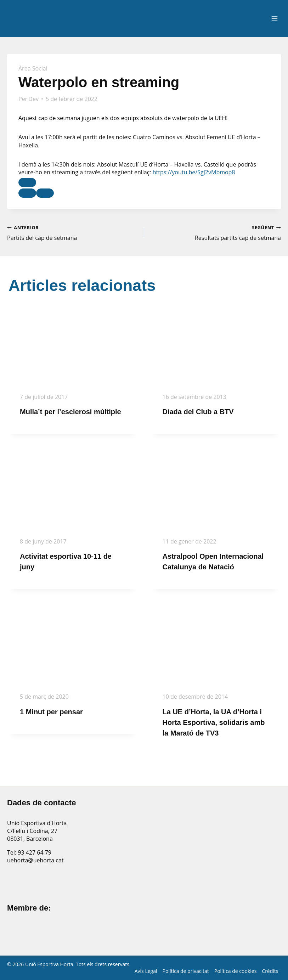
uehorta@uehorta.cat (35, 860)
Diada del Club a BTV (198, 412)
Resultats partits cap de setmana (216, 232)
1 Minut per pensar (51, 712)
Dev (33, 99)
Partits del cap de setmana (73, 232)
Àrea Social (33, 68)
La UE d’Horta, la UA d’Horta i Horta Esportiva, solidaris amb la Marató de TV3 (214, 722)
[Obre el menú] (274, 19)
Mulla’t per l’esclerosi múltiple (70, 412)
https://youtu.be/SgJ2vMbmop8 (194, 172)
